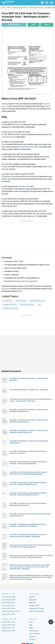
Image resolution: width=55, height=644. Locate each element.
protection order (24, 186)
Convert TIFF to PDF (8, 608)
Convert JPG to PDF (8, 614)
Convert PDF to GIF (8, 628)
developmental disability (30, 147)
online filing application (29, 281)
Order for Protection (21, 301)
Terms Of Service (35, 634)
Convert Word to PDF (9, 597)
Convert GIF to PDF (8, 606)
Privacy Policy (34, 631)
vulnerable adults (8, 137)
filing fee (10, 177)
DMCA (31, 628)
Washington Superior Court (37, 301)
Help (31, 625)
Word (47, 25)
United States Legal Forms (10, 308)
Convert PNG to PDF (8, 603)
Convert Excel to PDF (9, 600)
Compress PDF (34, 606)
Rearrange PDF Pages (36, 608)
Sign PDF (32, 603)
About (31, 622)
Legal (39, 305)
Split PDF (32, 597)
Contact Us (33, 636)
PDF (34, 25)
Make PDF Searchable (36, 611)
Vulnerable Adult (8, 301)
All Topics (32, 639)
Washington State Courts (10, 305)
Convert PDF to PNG (8, 625)
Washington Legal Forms (27, 305)
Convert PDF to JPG (8, 622)
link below (5, 289)
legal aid (34, 216)
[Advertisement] (27, 237)
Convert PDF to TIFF (8, 631)
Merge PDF (33, 600)
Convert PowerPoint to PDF (11, 611)
